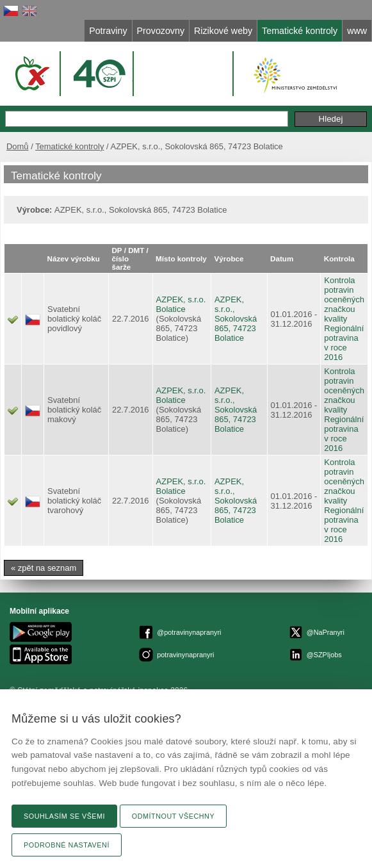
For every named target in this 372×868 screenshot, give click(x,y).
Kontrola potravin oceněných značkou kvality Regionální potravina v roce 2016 (344, 319)
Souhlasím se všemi (64, 816)
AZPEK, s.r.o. (181, 299)
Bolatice (171, 309)
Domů (18, 146)
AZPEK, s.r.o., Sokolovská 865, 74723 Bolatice (236, 319)
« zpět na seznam (44, 568)
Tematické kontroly (69, 146)
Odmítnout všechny (173, 816)
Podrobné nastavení (67, 845)
